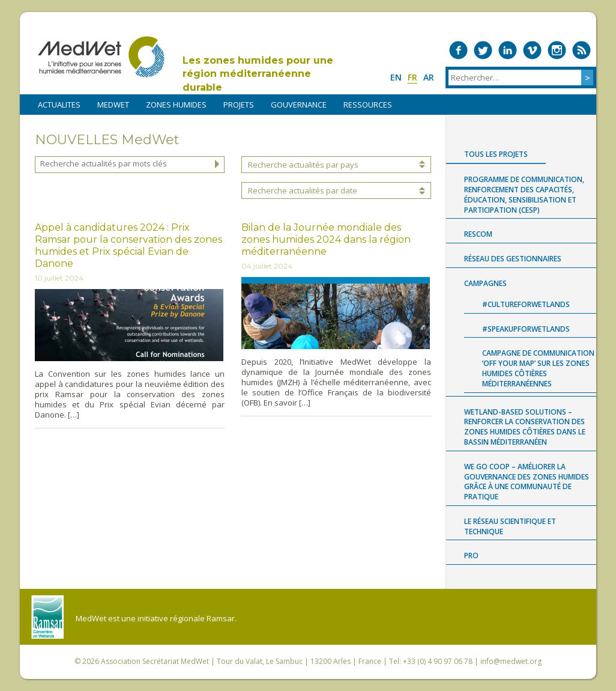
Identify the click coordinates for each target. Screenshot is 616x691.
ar (429, 77)
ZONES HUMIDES (176, 105)
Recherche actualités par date (303, 190)
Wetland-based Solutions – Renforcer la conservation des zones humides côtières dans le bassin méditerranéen (525, 427)
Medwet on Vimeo (532, 50)
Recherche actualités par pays (303, 165)
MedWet (101, 57)
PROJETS (239, 105)
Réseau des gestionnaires (513, 259)
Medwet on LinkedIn (508, 50)
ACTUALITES (59, 105)
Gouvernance (299, 105)
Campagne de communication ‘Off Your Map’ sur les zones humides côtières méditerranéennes (538, 368)
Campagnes (485, 283)
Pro (471, 556)
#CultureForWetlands (526, 304)
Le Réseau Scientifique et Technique (510, 526)
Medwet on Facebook (458, 50)
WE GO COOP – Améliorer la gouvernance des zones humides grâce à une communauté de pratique (527, 482)
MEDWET (113, 105)
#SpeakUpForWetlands (526, 329)
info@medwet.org (511, 661)
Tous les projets (496, 154)
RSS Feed (581, 50)
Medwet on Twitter (483, 50)
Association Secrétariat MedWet (155, 661)
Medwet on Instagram (557, 50)
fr (412, 77)
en (396, 77)
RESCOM (478, 234)
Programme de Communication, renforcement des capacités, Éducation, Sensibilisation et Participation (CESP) (524, 194)
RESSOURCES (368, 105)
